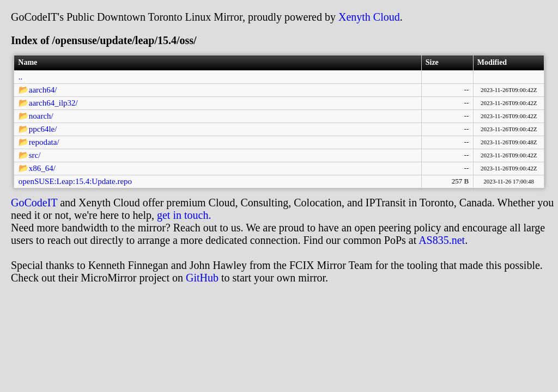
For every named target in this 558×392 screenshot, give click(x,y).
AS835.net (442, 240)
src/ (35, 155)
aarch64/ (43, 90)
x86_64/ (42, 168)
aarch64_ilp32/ (53, 103)
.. (21, 77)
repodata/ (44, 142)
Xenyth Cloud (369, 17)
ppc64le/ (43, 129)
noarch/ (41, 116)
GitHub (202, 278)
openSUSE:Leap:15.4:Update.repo (75, 181)
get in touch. (184, 215)
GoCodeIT (34, 203)
